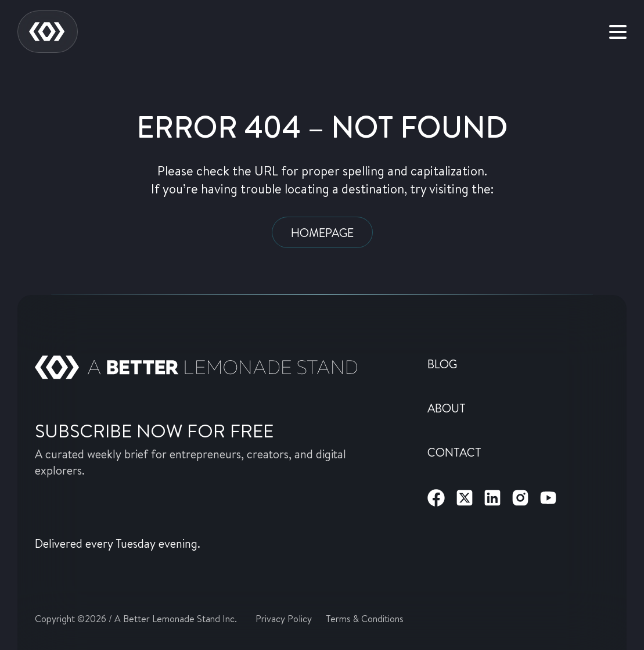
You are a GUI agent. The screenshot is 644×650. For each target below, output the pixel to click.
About (447, 408)
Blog (442, 364)
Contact (454, 452)
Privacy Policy (284, 618)
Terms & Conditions (365, 618)
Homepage (322, 232)
